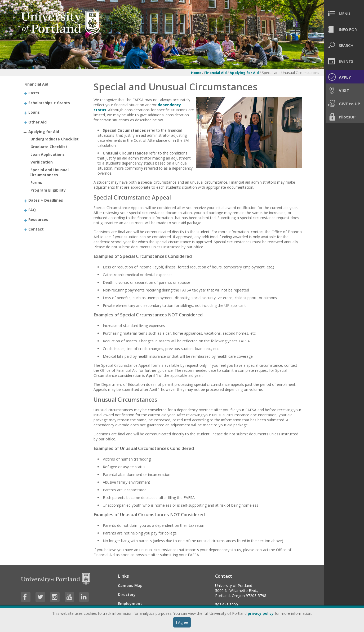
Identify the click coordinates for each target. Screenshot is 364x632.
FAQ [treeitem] (32, 210)
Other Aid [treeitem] (37, 122)
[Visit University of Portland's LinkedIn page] (84, 597)
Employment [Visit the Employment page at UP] (130, 604)
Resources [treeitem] (38, 219)
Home (196, 73)
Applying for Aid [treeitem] (44, 132)
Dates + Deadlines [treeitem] (46, 200)
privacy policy (261, 613)
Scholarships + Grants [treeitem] (49, 102)
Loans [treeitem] (34, 112)
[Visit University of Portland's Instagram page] (55, 597)
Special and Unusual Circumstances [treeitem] (49, 172)
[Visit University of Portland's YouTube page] (69, 597)
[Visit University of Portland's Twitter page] (40, 597)
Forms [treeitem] (36, 182)
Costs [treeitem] (34, 93)
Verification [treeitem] (42, 162)
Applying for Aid (245, 73)
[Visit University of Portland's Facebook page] (26, 597)
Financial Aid (216, 73)
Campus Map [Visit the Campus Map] (130, 585)
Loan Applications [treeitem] (48, 154)
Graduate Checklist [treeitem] (49, 147)
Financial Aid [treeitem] (36, 84)
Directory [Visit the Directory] (127, 595)
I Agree (182, 622)
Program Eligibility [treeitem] (48, 190)
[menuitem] (344, 13)
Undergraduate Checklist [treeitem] (55, 139)
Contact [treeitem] (36, 229)
